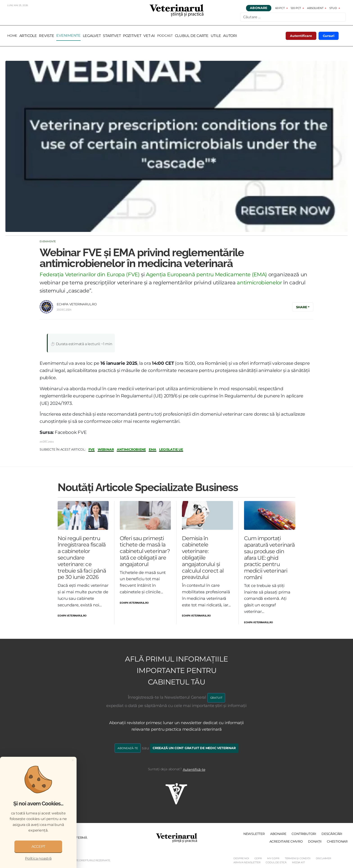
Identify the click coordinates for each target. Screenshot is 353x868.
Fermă (81, 838)
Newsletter (254, 834)
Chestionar (337, 841)
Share (302, 307)
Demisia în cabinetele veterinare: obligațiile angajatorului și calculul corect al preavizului (203, 558)
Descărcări (332, 834)
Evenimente (48, 241)
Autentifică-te (194, 769)
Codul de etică (276, 862)
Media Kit (298, 862)
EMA (152, 450)
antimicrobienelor (259, 283)
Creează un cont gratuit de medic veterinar (194, 748)
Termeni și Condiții (298, 858)
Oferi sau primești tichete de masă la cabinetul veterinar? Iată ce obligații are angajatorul (145, 551)
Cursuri (329, 36)
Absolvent (315, 8)
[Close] (73, 760)
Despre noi (241, 858)
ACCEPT (38, 846)
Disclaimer (324, 858)
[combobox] (293, 17)
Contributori (304, 834)
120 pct (296, 8)
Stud (333, 8)
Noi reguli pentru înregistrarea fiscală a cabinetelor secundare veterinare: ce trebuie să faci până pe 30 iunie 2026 (82, 558)
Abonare (259, 8)
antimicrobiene (131, 450)
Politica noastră (38, 858)
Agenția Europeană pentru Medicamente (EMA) (206, 274)
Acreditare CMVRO (286, 841)
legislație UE (171, 450)
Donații (315, 841)
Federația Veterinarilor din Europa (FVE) (90, 274)
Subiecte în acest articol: (63, 449)
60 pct (280, 8)
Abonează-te (128, 748)
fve (92, 450)
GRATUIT (216, 698)
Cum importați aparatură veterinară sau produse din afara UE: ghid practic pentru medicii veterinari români (269, 558)
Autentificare (301, 36)
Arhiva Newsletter (247, 862)
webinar (106, 450)
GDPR (258, 858)
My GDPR (273, 858)
